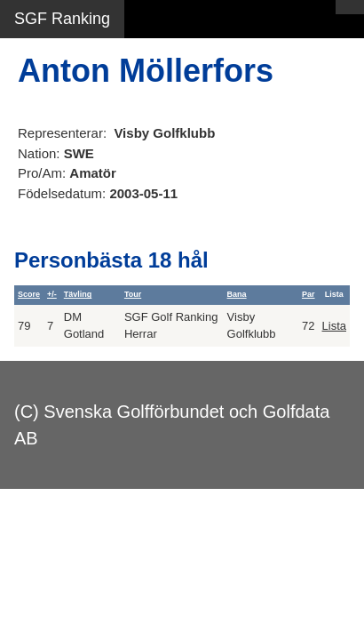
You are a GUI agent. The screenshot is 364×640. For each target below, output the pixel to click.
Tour (133, 294)
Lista (334, 326)
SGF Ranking (62, 19)
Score (29, 294)
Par (309, 294)
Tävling (78, 294)
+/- (52, 294)
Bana (237, 294)
